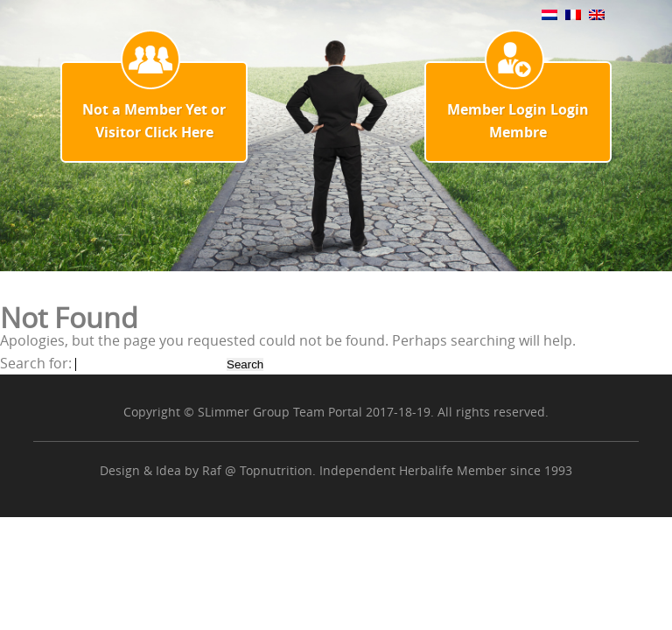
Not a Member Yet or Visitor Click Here (154, 121)
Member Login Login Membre (518, 121)
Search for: (36, 363)
